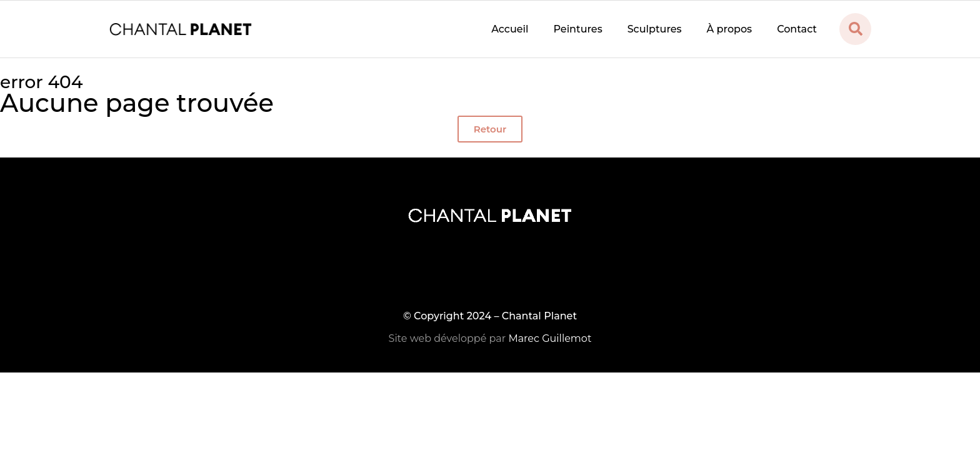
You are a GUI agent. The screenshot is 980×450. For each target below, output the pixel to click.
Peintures (578, 29)
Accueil (510, 29)
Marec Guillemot (550, 338)
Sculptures (655, 29)
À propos (730, 29)
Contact (797, 29)
